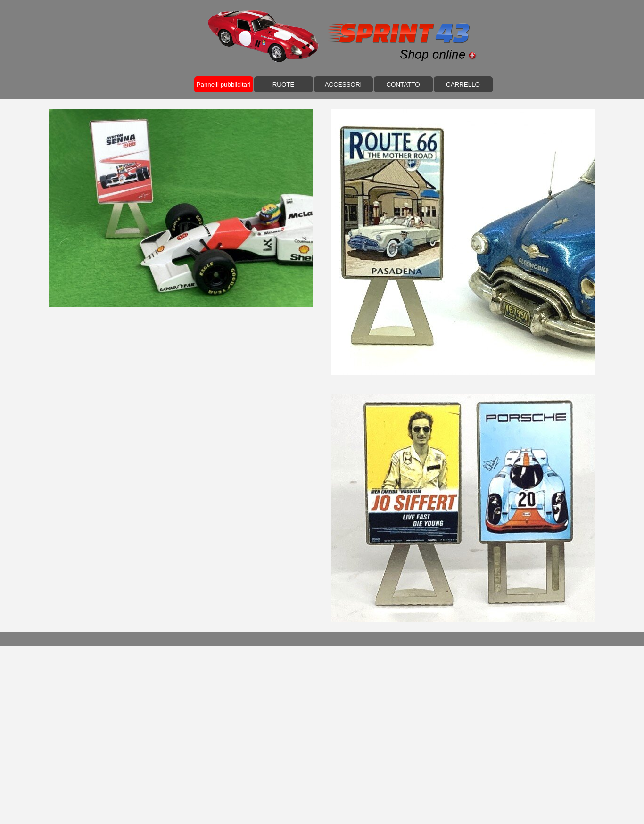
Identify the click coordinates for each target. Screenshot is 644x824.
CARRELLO (463, 85)
